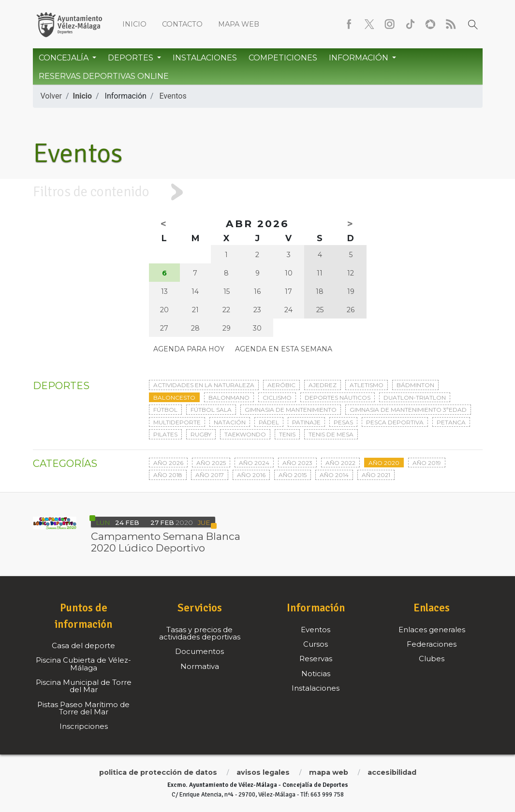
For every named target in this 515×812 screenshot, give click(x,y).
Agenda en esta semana (284, 349)
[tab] (257, 192)
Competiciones (283, 58)
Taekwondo (245, 434)
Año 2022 (340, 463)
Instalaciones (205, 58)
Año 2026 (168, 463)
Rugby (201, 434)
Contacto (182, 24)
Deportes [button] (132, 58)
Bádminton (415, 385)
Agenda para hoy (189, 349)
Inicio (134, 24)
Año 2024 (254, 463)
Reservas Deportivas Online (104, 76)
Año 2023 (297, 463)
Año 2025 (211, 463)
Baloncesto (174, 398)
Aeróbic (281, 385)
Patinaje (306, 422)
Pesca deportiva (395, 422)
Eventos (173, 96)
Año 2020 (384, 463)
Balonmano (229, 398)
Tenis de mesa (331, 434)
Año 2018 (168, 475)
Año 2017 (210, 475)
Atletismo (367, 385)
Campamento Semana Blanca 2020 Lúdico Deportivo (166, 542)
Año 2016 (251, 475)
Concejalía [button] (65, 58)
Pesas (343, 422)
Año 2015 (293, 475)
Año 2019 (427, 463)
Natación (230, 422)
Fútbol (165, 410)
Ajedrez (323, 385)
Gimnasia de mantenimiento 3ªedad (408, 410)
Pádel (269, 422)
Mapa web (239, 24)
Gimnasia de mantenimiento (291, 410)
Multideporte (177, 422)
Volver (51, 96)
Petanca (451, 422)
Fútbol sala (211, 410)
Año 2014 (334, 475)
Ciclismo (277, 398)
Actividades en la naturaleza (204, 385)
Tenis (287, 434)
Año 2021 (376, 475)
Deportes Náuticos (338, 398)
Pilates (165, 434)
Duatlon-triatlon (415, 398)
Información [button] (360, 58)
